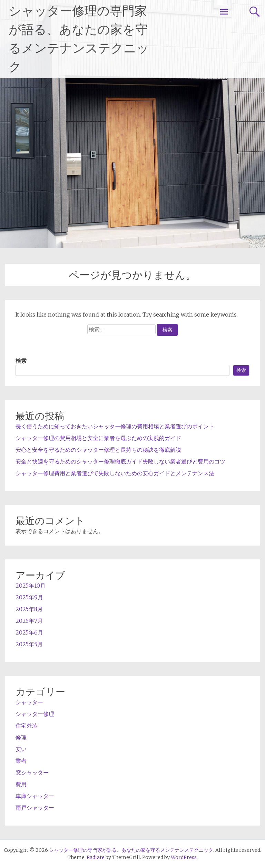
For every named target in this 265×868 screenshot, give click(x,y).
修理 (21, 737)
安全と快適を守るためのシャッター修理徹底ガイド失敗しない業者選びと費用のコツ (120, 461)
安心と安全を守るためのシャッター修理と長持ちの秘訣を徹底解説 (98, 450)
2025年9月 (29, 597)
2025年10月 (31, 586)
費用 (21, 784)
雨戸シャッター (35, 808)
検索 (21, 361)
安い (21, 749)
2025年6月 (29, 632)
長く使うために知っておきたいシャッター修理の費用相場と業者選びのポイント (115, 426)
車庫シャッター (35, 796)
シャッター (29, 702)
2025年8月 (29, 609)
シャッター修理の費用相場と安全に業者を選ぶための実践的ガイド (98, 438)
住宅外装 (27, 726)
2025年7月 (29, 621)
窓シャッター (32, 772)
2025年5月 (29, 644)
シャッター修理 (35, 714)
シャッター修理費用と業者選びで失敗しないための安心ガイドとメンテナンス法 (115, 473)
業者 (21, 761)
